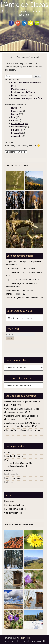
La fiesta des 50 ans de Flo (19, 463)
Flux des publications (14, 505)
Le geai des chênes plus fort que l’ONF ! (24, 262)
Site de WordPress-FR (15, 513)
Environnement (18, 127)
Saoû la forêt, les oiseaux (17, 298)
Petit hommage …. (19, 89)
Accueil (8, 452)
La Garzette (17, 133)
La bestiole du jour (20, 124)
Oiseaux (15, 114)
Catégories (9, 470)
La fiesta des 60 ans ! (17, 466)
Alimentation (17, 136)
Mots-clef (9, 482)
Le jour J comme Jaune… (22, 95)
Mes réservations (12, 478)
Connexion (9, 501)
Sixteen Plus (24, 638)
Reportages (17, 111)
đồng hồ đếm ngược (13, 430)
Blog (13, 117)
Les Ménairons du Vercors (23, 92)
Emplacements (11, 474)
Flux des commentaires (15, 509)
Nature (14, 108)
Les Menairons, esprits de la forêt (27, 98)
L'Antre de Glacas (25, 5)
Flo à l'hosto (17, 130)
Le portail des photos (14, 456)
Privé (7, 460)
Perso (14, 120)
